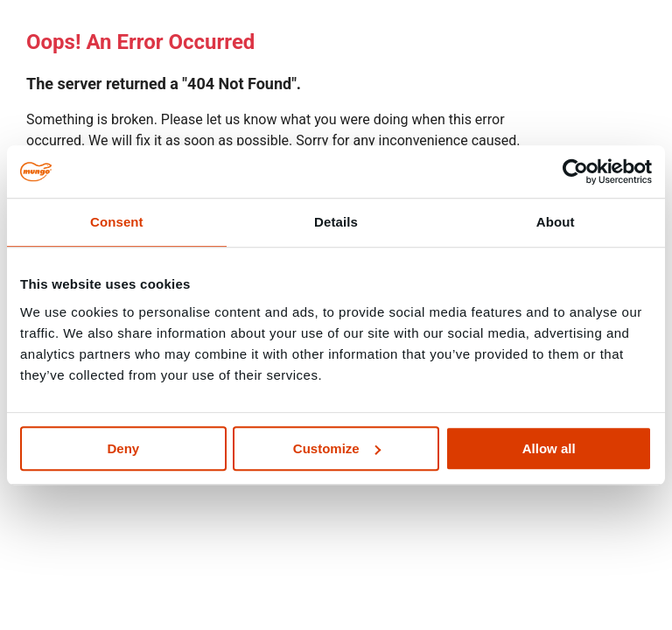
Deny (123, 448)
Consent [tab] (117, 222)
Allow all (549, 448)
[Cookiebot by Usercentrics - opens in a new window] (575, 171)
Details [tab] (336, 222)
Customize (337, 448)
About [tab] (556, 222)
